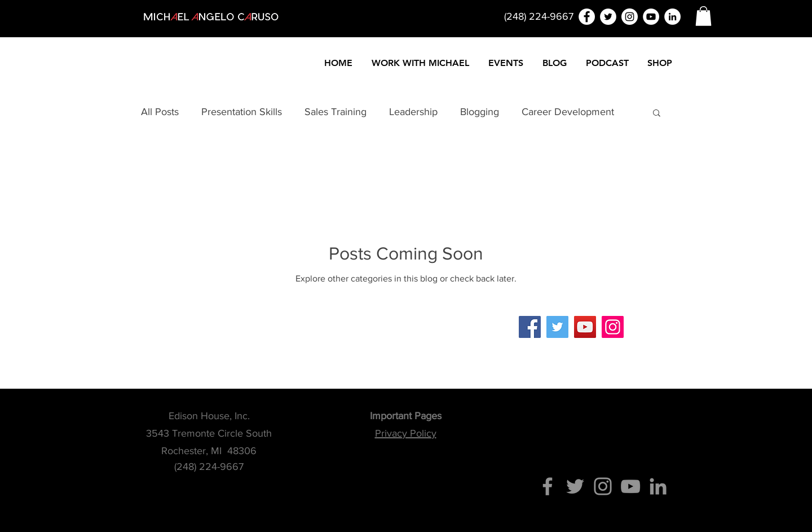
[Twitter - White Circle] (608, 17)
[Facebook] (530, 327)
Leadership (413, 112)
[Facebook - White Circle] (587, 17)
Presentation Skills (242, 112)
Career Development (568, 112)
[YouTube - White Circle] (651, 17)
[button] (703, 16)
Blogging (480, 112)
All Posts (160, 112)
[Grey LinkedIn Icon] (658, 486)
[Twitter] (557, 327)
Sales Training (336, 112)
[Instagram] (613, 327)
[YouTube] (585, 327)
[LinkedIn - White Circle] (672, 17)
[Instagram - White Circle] (630, 17)
